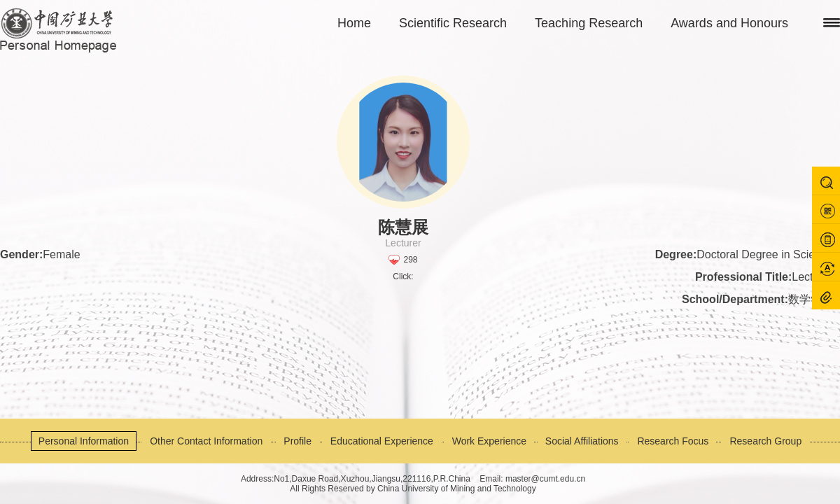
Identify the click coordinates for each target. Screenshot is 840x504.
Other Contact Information (206, 441)
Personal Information (84, 441)
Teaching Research (589, 23)
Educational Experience (382, 441)
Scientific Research (453, 23)
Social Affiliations (582, 441)
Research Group (765, 441)
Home (354, 23)
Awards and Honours (729, 23)
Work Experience (489, 441)
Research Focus (673, 441)
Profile (297, 441)
